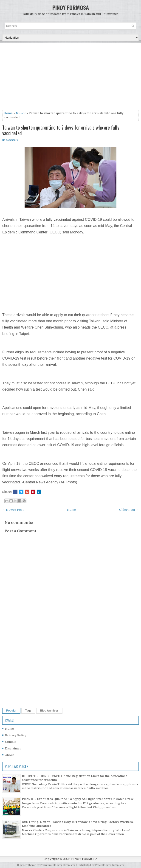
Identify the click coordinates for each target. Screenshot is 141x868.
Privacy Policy (16, 735)
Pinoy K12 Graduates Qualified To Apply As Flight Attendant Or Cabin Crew (78, 799)
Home (8, 113)
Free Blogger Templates (110, 865)
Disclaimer (13, 748)
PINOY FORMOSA (71, 7)
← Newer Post (13, 510)
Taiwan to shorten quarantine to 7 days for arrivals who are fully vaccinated (61, 130)
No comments (10, 140)
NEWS (21, 113)
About (9, 755)
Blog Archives (49, 711)
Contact (11, 742)
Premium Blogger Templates (58, 865)
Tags (28, 711)
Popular (11, 711)
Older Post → (129, 510)
